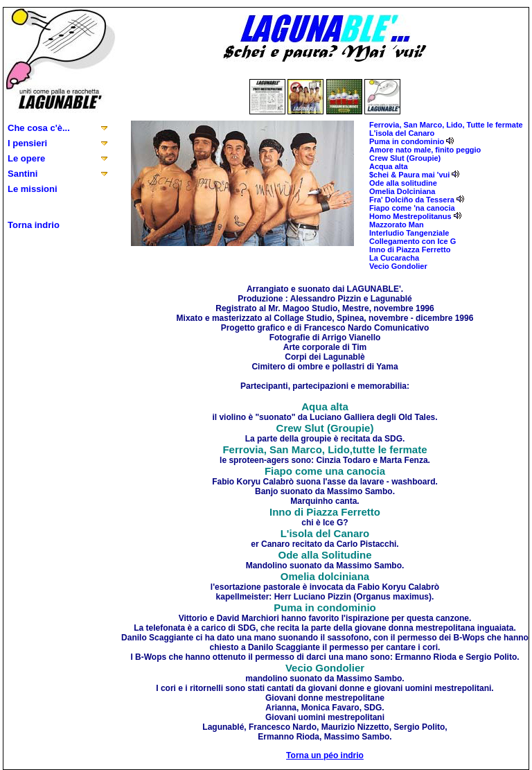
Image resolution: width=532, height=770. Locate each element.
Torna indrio (34, 225)
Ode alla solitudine (403, 183)
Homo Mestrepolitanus (410, 216)
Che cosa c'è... (39, 128)
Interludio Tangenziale (409, 233)
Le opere (26, 158)
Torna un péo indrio (325, 755)
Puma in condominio (407, 141)
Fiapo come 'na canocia (412, 208)
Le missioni (33, 189)
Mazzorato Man (397, 225)
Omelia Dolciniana (402, 191)
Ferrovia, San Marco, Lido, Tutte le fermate (446, 125)
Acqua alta (389, 166)
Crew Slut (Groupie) (405, 158)
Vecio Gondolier (398, 266)
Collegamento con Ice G (413, 241)
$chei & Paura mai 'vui (409, 175)
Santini (23, 174)
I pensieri (27, 143)
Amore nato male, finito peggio (425, 150)
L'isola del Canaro (402, 133)
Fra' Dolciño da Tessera (412, 200)
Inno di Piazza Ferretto (410, 250)
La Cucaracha (394, 258)
